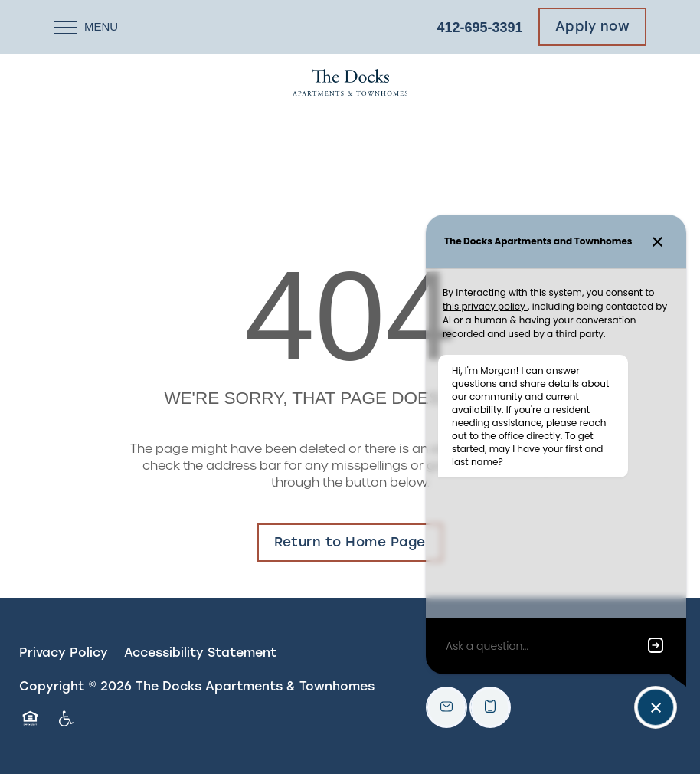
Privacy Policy (64, 653)
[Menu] (86, 27)
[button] (593, 27)
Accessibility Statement (200, 653)
